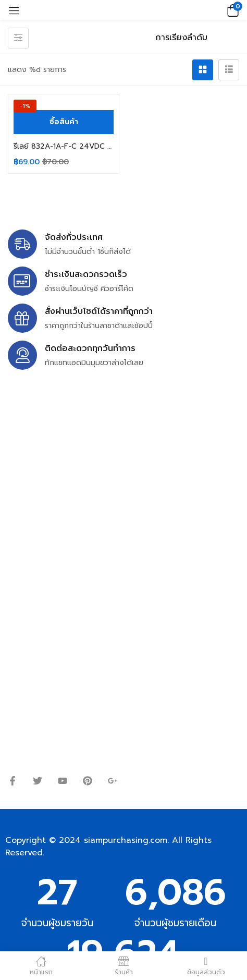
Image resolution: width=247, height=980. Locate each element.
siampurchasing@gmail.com (97, 480)
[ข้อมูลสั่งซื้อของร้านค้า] (193, 38)
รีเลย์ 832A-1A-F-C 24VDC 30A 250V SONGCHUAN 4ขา (64, 146)
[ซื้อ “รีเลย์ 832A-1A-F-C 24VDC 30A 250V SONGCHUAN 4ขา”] (64, 122)
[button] (231, 10)
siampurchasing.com (126, 840)
